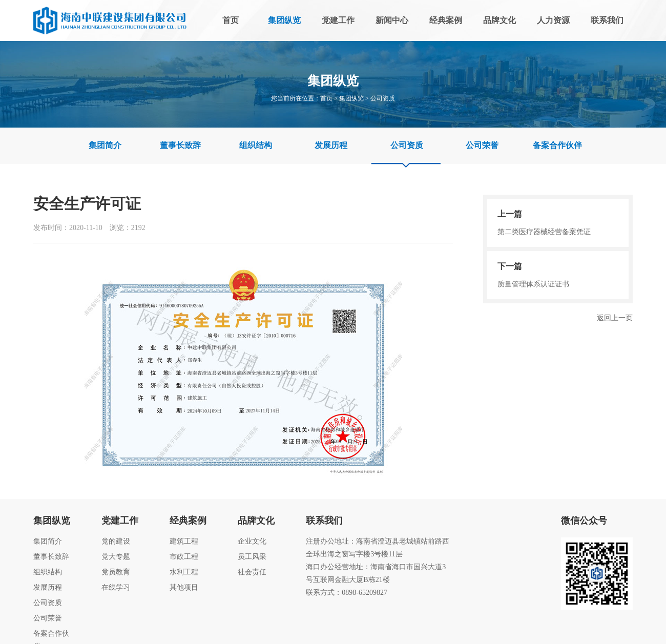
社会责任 (252, 572)
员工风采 (252, 557)
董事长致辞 (180, 145)
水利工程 (184, 572)
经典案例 (446, 20)
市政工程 (184, 557)
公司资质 (383, 98)
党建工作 (338, 20)
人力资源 (553, 20)
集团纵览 (284, 20)
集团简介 (105, 145)
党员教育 (116, 572)
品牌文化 (500, 20)
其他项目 (184, 587)
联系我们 (607, 20)
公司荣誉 (482, 145)
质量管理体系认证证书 (558, 275)
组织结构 (256, 145)
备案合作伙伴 (557, 145)
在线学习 (116, 587)
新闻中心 (392, 20)
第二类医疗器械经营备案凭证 (558, 222)
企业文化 (252, 541)
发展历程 (331, 145)
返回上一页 (615, 318)
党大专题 (116, 557)
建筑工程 (184, 541)
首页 (231, 20)
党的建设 (116, 541)
